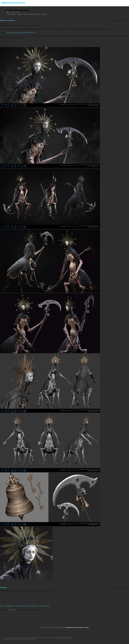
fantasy (44, 14)
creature (14, 14)
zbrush (25, 14)
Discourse (12, 610)
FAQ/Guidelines (20, 606)
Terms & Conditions (58, 638)
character (38, 14)
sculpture (31, 14)
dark (9, 14)
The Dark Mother (18, 10)
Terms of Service (33, 606)
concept (20, 14)
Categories (10, 606)
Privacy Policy (45, 606)
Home (2, 606)
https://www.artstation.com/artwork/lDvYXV (21, 32)
